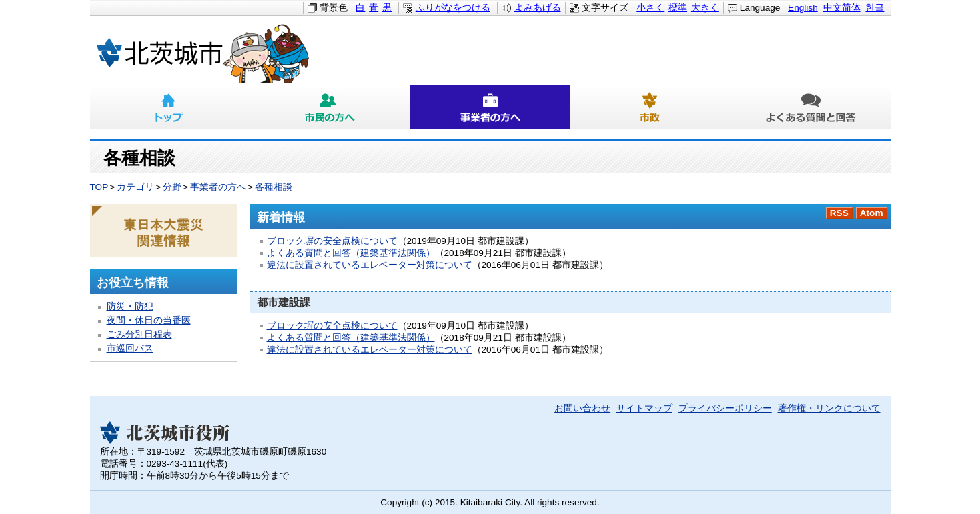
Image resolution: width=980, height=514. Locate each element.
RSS (839, 213)
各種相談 (274, 187)
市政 (650, 107)
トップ (170, 107)
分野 (172, 187)
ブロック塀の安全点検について (332, 241)
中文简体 (842, 8)
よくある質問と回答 (811, 107)
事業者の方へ (490, 107)
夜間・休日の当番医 (149, 320)
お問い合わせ (582, 408)
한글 (875, 8)
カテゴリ (135, 187)
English (803, 8)
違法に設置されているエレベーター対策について (370, 265)
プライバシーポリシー (725, 408)
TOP (99, 187)
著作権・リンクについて (829, 408)
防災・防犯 (130, 306)
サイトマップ (644, 408)
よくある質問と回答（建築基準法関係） (351, 253)
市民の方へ (330, 107)
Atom (872, 213)
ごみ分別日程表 (139, 334)
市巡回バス (130, 348)
